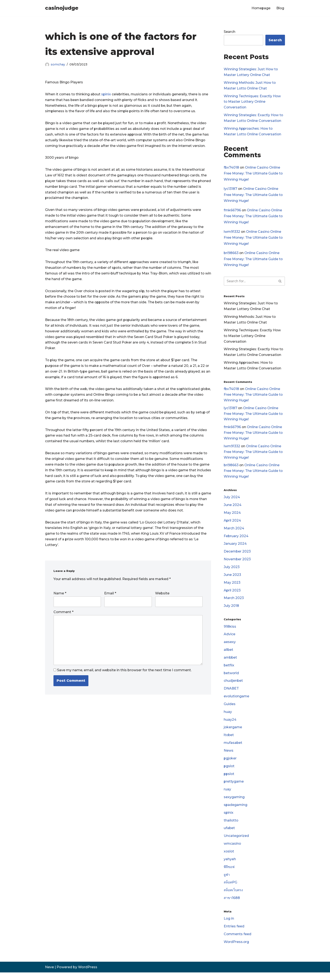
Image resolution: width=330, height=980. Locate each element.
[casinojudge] (62, 8)
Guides (230, 709)
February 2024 (236, 540)
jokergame (233, 733)
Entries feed (234, 934)
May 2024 (232, 516)
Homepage (260, 8)
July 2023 (232, 571)
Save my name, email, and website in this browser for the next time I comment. (124, 675)
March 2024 (234, 532)
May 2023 (232, 587)
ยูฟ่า (227, 882)
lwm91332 (232, 233)
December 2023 (238, 556)
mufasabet (233, 749)
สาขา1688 (232, 905)
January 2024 (235, 548)
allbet (229, 655)
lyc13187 (231, 190)
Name (60, 598)
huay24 (230, 725)
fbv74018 (232, 168)
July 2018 (231, 610)
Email (110, 598)
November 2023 (238, 563)
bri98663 (231, 254)
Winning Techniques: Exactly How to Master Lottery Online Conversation (252, 102)
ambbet (231, 662)
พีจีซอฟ (229, 874)
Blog (280, 8)
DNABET (231, 694)
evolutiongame (237, 702)
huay (228, 717)
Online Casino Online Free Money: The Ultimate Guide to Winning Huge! (253, 174)
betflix (229, 670)
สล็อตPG (230, 889)
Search (230, 32)
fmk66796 (232, 211)
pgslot (229, 772)
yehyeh (230, 866)
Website (162, 598)
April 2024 (232, 524)
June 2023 (232, 579)
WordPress (88, 975)
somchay (58, 64)
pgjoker (230, 764)
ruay (227, 796)
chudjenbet (233, 686)
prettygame (234, 788)
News (229, 756)
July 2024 (232, 501)
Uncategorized (236, 842)
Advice (230, 639)
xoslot (229, 858)
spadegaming (236, 811)
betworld (232, 678)
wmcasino (233, 850)
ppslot (229, 780)
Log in (229, 926)
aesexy (230, 647)
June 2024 (233, 509)
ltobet (229, 741)
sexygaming (234, 803)
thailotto (231, 827)
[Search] (250, 283)
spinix (107, 94)
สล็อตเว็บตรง (233, 897)
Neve (49, 975)
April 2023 (232, 595)
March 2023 (234, 603)
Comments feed (238, 942)
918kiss (230, 631)
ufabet (229, 835)
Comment (63, 617)
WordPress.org (237, 949)
